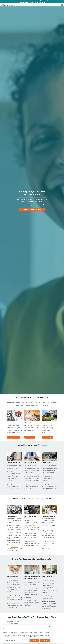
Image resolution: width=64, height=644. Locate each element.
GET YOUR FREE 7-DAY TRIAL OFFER (32, 210)
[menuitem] (35, 2)
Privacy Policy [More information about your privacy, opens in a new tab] (34, 637)
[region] (26, 634)
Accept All (45, 640)
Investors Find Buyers (48, 437)
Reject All (34, 640)
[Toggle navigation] (62, 5)
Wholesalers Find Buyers (14, 437)
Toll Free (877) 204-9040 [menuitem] (46, 1)
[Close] (49, 627)
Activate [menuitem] (27, 2)
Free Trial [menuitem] (22, 2)
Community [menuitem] (32, 2)
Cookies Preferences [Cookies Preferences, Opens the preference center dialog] (10, 640)
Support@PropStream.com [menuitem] (17, 1)
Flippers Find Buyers (30, 437)
